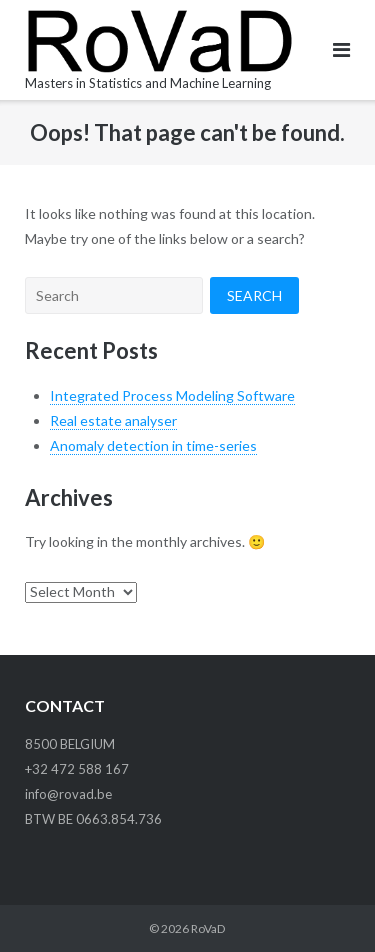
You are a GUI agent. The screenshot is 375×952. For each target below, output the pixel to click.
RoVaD (208, 928)
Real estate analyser (113, 420)
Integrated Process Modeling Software (172, 395)
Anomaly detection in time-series (153, 445)
